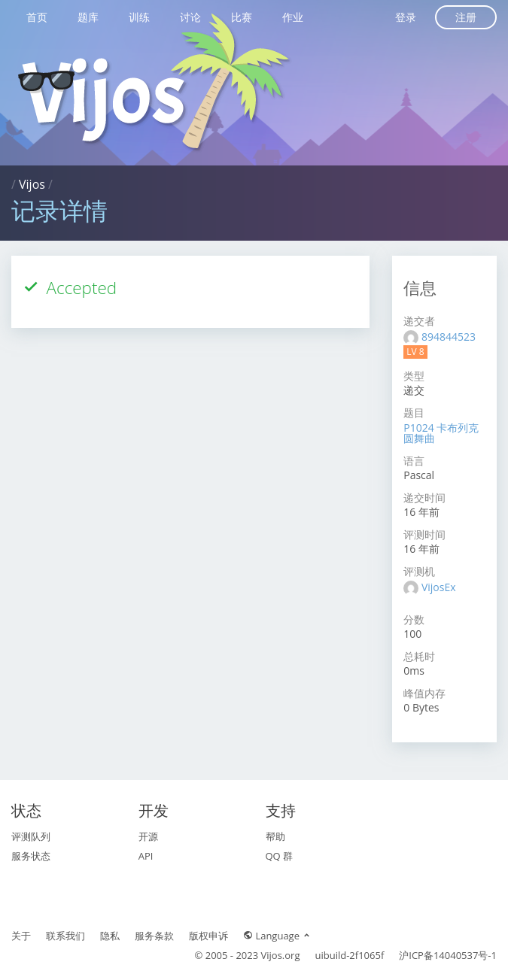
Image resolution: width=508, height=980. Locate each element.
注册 (466, 17)
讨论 (190, 17)
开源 (148, 836)
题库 (88, 17)
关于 (21, 936)
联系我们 (65, 936)
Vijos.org (281, 955)
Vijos (32, 184)
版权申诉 (208, 936)
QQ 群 (280, 856)
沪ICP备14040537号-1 (448, 955)
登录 (406, 17)
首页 (37, 17)
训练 (139, 17)
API (146, 856)
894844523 (449, 337)
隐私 (110, 936)
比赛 (242, 17)
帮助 (275, 836)
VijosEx (439, 587)
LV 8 (415, 352)
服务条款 (154, 936)
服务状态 (31, 856)
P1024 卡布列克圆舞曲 (441, 433)
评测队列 (31, 836)
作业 (293, 17)
